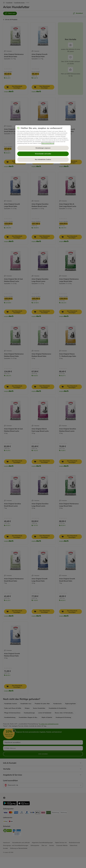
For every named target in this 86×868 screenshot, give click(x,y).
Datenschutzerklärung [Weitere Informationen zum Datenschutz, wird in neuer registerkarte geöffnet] (48, 143)
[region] (43, 144)
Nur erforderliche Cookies (43, 159)
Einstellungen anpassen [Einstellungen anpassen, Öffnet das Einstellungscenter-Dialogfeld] (43, 148)
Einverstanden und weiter (43, 154)
